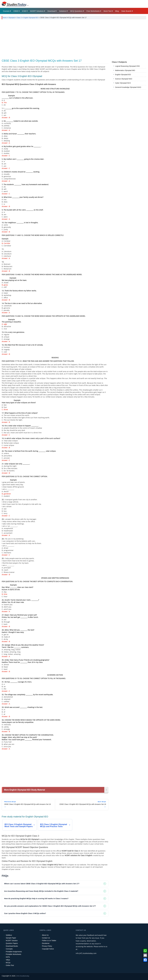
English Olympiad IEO (31, 18)
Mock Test (107, 11)
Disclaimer (46, 943)
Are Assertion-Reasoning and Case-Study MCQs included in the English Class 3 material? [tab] (41, 891)
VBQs (8, 960)
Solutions (63, 11)
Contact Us (46, 938)
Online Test (10, 965)
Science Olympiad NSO (124, 79)
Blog (117, 11)
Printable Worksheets (13, 954)
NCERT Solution (12, 941)
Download (51, 11)
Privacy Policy (47, 946)
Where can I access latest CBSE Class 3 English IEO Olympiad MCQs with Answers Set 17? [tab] (42, 884)
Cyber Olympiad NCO (123, 83)
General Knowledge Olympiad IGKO (128, 87)
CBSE (16, 11)
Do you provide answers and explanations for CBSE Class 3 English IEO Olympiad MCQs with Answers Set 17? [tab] (50, 906)
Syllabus (9, 935)
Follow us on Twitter (49, 941)
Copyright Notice (48, 949)
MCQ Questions (76, 11)
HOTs (8, 957)
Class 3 (19, 18)
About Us (45, 935)
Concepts (9, 949)
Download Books (12, 946)
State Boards (126, 11)
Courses (6, 11)
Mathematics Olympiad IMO (125, 70)
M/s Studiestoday (23, 976)
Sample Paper (11, 938)
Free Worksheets (93, 11)
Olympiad (12, 18)
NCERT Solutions (37, 11)
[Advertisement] (71, 38)
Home (5, 18)
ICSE (24, 11)
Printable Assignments (14, 952)
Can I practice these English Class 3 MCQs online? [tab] (25, 913)
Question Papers (12, 943)
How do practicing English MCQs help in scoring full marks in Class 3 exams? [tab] (36, 898)
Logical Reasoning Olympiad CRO (127, 66)
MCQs (8, 963)
